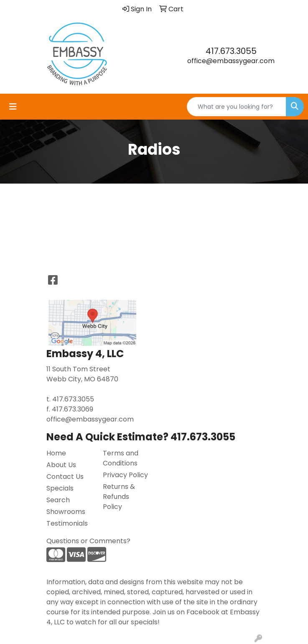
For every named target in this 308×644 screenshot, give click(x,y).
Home (56, 453)
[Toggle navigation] (13, 107)
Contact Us (65, 477)
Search (58, 500)
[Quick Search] (237, 107)
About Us (61, 465)
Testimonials (67, 523)
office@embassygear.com (231, 61)
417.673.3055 (231, 51)
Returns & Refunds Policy (119, 497)
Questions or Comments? (88, 541)
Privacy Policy (125, 475)
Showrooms (66, 512)
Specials (60, 488)
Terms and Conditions (121, 458)
